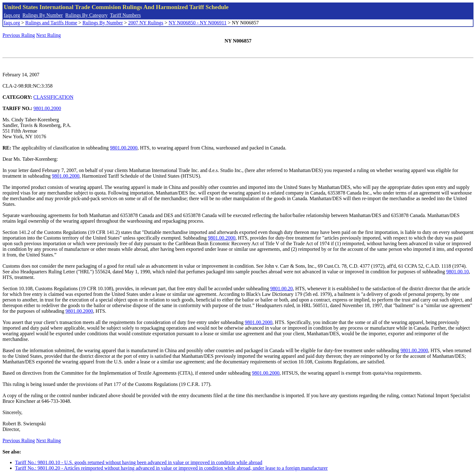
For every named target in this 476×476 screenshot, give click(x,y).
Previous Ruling (19, 35)
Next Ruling (49, 35)
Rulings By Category (87, 15)
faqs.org (12, 15)
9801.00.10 (458, 272)
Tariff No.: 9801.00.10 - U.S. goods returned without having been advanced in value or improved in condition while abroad (139, 462)
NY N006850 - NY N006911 (198, 23)
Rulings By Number (43, 15)
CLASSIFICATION (54, 97)
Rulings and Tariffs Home (51, 23)
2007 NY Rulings (146, 23)
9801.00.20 (281, 289)
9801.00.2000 (47, 108)
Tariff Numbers (125, 15)
